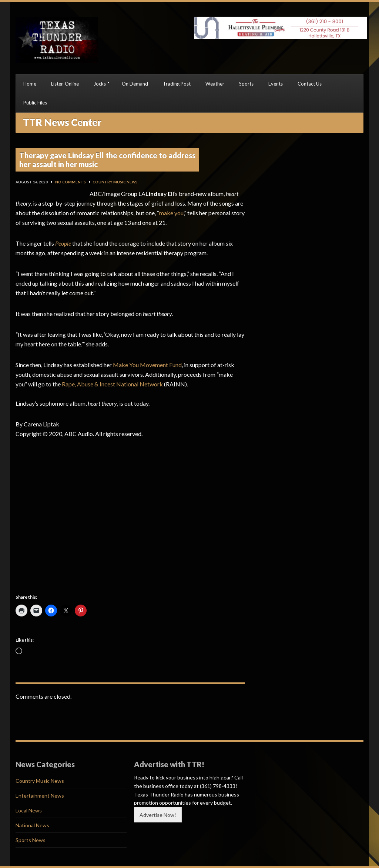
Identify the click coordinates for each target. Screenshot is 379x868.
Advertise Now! (158, 815)
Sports (246, 84)
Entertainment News (40, 796)
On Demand (135, 84)
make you (171, 213)
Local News (29, 810)
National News (32, 825)
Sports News (31, 840)
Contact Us (310, 84)
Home (30, 84)
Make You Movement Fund (147, 365)
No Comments (71, 182)
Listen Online (65, 84)
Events (276, 84)
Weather (215, 84)
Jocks (100, 84)
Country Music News (115, 182)
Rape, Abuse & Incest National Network (112, 384)
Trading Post (177, 84)
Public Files (35, 103)
